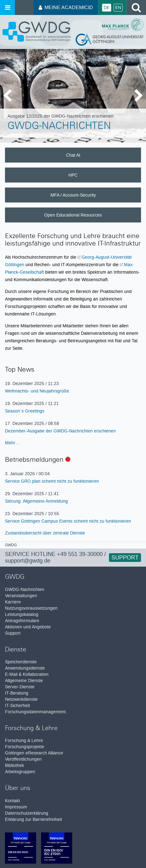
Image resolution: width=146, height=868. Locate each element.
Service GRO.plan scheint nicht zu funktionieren (52, 481)
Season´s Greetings (25, 411)
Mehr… (12, 443)
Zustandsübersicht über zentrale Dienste (45, 533)
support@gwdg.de (28, 561)
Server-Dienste (20, 687)
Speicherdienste (21, 662)
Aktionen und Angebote (28, 627)
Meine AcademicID (66, 7)
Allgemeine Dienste (24, 681)
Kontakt (12, 801)
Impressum (16, 807)
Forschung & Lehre (24, 741)
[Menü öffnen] (7, 7)
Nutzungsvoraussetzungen (31, 608)
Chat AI (73, 155)
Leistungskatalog (22, 614)
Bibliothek (14, 766)
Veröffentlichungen (23, 759)
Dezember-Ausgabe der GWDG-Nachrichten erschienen (60, 431)
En (118, 8)
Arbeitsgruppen (20, 772)
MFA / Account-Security (73, 195)
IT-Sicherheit (17, 706)
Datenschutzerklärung (27, 813)
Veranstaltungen (21, 596)
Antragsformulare (22, 621)
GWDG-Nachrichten (59, 127)
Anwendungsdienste (25, 668)
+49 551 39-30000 (80, 554)
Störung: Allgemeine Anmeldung (36, 501)
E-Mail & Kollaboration (27, 674)
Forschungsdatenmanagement (35, 712)
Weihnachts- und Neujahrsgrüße (37, 391)
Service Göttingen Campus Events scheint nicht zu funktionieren (68, 521)
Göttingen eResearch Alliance (34, 753)
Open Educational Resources (73, 215)
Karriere (13, 602)
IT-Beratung (17, 693)
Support (125, 558)
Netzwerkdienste (21, 699)
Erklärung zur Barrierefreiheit (33, 819)
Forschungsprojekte (25, 747)
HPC (73, 175)
